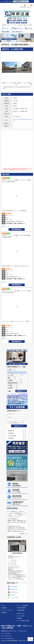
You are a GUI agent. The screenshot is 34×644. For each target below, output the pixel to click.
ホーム (4, 605)
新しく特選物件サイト (13, 512)
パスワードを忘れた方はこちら (14, 424)
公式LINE (12, 595)
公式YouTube (13, 592)
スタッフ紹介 (21, 616)
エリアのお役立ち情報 (23, 621)
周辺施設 (20, 618)
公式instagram (13, 587)
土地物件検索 (21, 610)
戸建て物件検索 (21, 608)
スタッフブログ (13, 598)
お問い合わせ (21, 613)
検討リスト (5, 227)
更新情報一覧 (23, 534)
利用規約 (4, 613)
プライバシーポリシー (8, 610)
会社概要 (4, 608)
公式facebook (13, 589)
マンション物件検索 (23, 605)
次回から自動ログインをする (16, 422)
